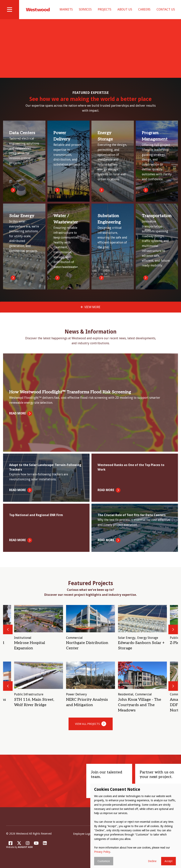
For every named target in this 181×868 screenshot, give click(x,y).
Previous (8, 634)
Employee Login (82, 839)
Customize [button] (104, 861)
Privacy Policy (102, 852)
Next (173, 634)
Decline (152, 861)
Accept (168, 861)
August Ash (25, 852)
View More (92, 312)
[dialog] (136, 826)
